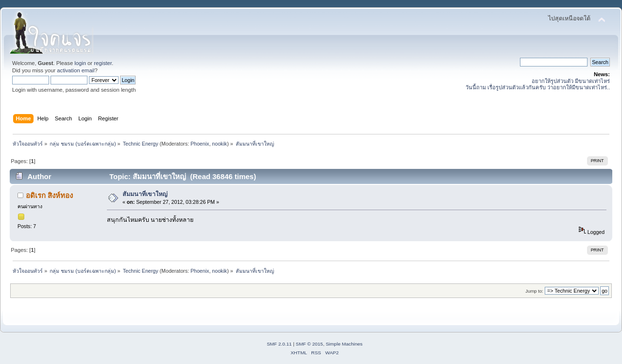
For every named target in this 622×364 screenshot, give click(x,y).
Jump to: (534, 291)
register (103, 63)
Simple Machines (344, 344)
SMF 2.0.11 (279, 344)
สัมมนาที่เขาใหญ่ (145, 194)
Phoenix (200, 144)
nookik (219, 144)
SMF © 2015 (310, 344)
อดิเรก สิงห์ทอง (49, 195)
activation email (76, 70)
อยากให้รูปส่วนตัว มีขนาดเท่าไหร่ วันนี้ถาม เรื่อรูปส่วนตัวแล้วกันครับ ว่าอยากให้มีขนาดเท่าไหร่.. (538, 84)
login (80, 63)
